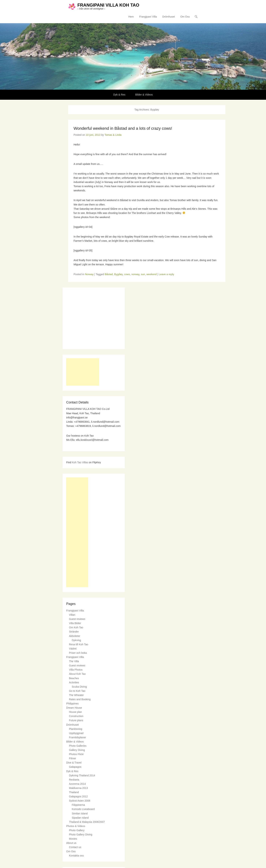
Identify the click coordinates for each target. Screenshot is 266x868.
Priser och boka (78, 653)
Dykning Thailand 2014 (82, 775)
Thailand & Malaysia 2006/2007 (87, 822)
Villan (72, 615)
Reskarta (74, 780)
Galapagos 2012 (78, 796)
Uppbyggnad (76, 733)
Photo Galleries (78, 746)
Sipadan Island (80, 818)
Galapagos (75, 767)
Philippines (72, 704)
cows (127, 274)
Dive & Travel (74, 763)
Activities (74, 682)
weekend (151, 274)
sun (143, 274)
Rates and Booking (80, 699)
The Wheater (76, 695)
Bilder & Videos (144, 95)
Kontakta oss (76, 856)
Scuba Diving (79, 687)
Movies (73, 839)
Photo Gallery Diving (81, 835)
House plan (75, 712)
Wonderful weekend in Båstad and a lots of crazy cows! (123, 129)
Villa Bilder (75, 623)
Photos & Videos (76, 826)
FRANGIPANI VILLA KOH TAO (108, 5)
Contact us (75, 847)
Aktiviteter (75, 636)
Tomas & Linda (113, 135)
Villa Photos (76, 670)
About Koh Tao (77, 674)
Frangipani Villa (148, 17)
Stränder (74, 632)
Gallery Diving (77, 750)
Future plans (76, 721)
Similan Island (80, 813)
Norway (89, 274)
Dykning (76, 640)
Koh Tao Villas (80, 462)
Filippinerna (78, 805)
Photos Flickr (76, 754)
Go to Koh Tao (77, 691)
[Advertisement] (83, 372)
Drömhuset (168, 17)
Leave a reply (166, 274)
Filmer (73, 758)
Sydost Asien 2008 (80, 801)
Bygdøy (118, 274)
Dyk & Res (119, 95)
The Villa (74, 661)
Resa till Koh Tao (79, 644)
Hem (131, 17)
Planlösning (76, 729)
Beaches (74, 678)
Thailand (74, 792)
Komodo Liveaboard (83, 809)
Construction (76, 716)
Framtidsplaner (77, 737)
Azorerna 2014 (77, 784)
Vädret (73, 649)
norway (135, 274)
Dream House (74, 708)
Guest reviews (77, 619)
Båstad (109, 274)
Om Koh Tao (76, 628)
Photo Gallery (77, 830)
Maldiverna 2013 (78, 788)
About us (71, 843)
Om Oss (185, 17)
